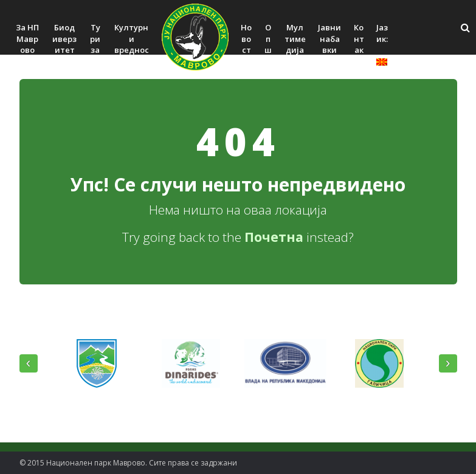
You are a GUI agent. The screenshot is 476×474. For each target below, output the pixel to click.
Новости (246, 44)
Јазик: (382, 44)
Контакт (359, 44)
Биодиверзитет (64, 39)
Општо (268, 50)
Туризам (95, 44)
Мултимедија (295, 39)
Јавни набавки (329, 39)
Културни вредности (132, 44)
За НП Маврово (27, 39)
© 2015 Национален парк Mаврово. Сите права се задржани (128, 463)
